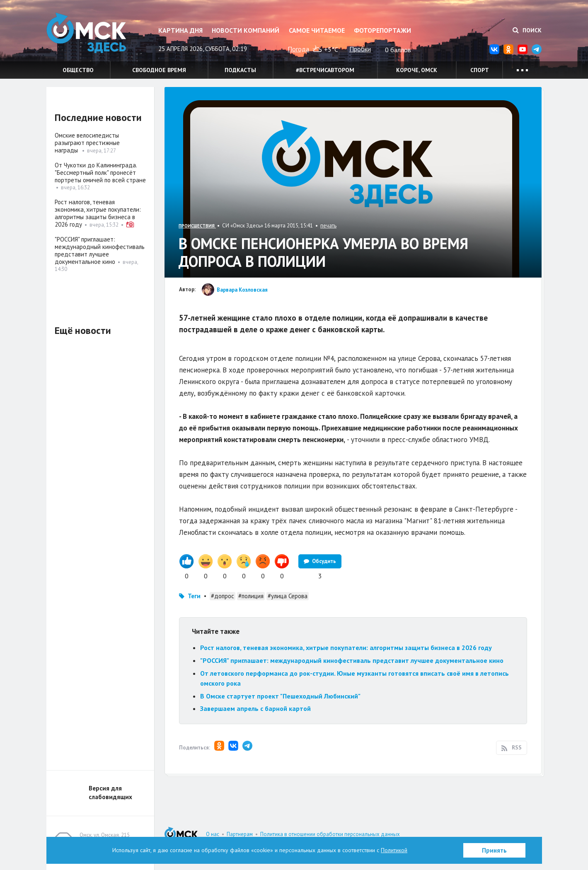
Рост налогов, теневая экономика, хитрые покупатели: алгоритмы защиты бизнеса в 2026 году (346, 648)
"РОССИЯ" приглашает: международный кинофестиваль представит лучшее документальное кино (352, 660)
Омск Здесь (88, 34)
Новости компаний (246, 30)
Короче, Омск (417, 70)
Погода (298, 49)
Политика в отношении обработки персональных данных (330, 834)
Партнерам (240, 834)
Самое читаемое (317, 30)
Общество (78, 70)
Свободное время (159, 70)
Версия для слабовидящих (110, 793)
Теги (194, 596)
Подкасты (240, 70)
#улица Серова (288, 596)
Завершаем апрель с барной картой (255, 708)
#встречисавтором (325, 70)
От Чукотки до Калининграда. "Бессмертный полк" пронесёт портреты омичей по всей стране (100, 173)
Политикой (394, 850)
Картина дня (180, 30)
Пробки (360, 49)
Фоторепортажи (382, 30)
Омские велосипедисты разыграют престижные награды (87, 143)
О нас (213, 834)
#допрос (223, 596)
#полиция (251, 596)
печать (328, 226)
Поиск (527, 30)
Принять (494, 850)
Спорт (480, 70)
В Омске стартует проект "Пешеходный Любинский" (280, 696)
